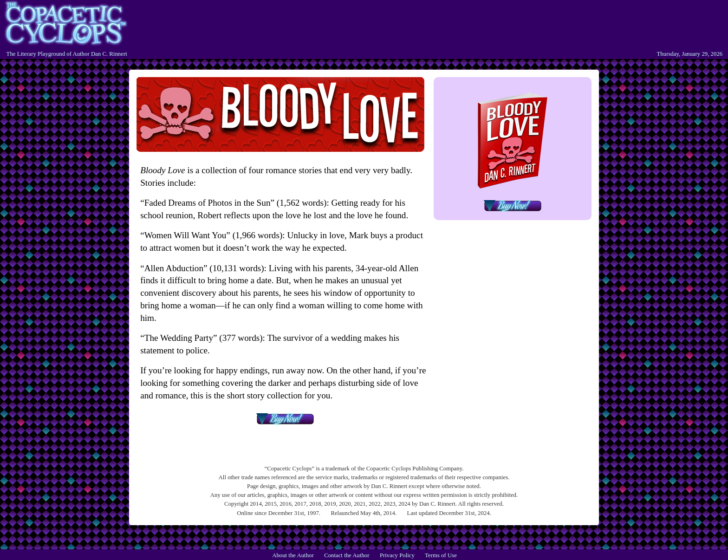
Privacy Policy (397, 555)
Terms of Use (441, 555)
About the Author (293, 555)
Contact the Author (347, 555)
